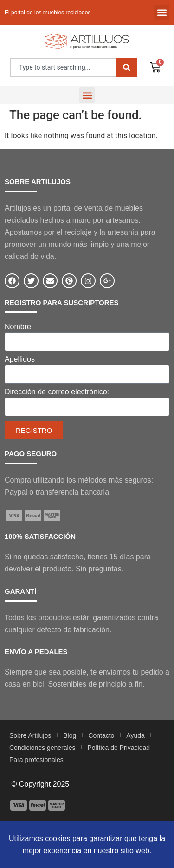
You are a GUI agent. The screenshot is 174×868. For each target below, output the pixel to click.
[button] (162, 12)
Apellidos (20, 359)
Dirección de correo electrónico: (57, 392)
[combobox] (63, 67)
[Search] (127, 67)
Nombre (18, 327)
